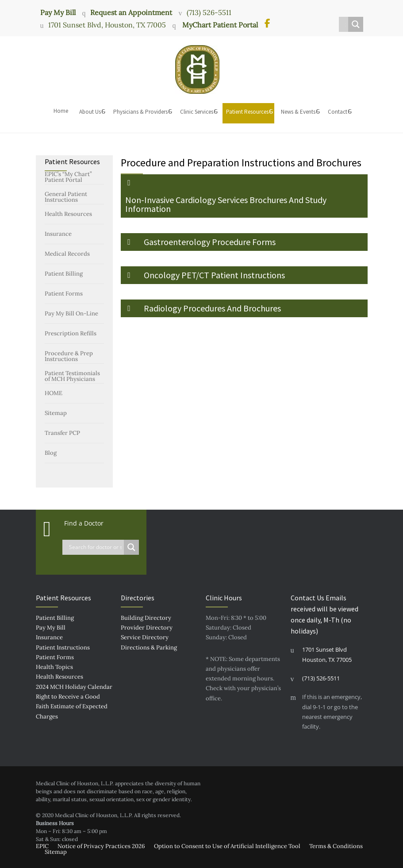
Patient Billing (64, 274)
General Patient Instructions (66, 197)
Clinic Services (197, 112)
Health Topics (54, 667)
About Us (90, 112)
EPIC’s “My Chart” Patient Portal (68, 177)
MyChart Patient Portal (219, 25)
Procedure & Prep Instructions (69, 356)
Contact (338, 112)
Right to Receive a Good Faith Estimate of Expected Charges (72, 707)
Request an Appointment (131, 12)
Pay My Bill (58, 12)
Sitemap (56, 413)
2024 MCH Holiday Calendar (74, 687)
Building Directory (146, 618)
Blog (51, 453)
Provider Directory (147, 628)
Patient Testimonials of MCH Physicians (72, 376)
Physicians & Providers (140, 112)
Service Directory (145, 637)
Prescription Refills (71, 333)
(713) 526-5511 (209, 12)
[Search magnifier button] (356, 24)
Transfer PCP (62, 433)
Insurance (58, 234)
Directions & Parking (149, 647)
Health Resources (68, 214)
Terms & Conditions (336, 846)
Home (61, 111)
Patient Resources (247, 112)
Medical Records (67, 254)
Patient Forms (64, 294)
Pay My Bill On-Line (71, 313)
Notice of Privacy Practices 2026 (101, 846)
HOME (54, 393)
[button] (244, 196)
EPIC (42, 846)
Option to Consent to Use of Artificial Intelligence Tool (227, 846)
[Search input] (346, 24)
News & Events (298, 112)
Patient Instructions (63, 647)
